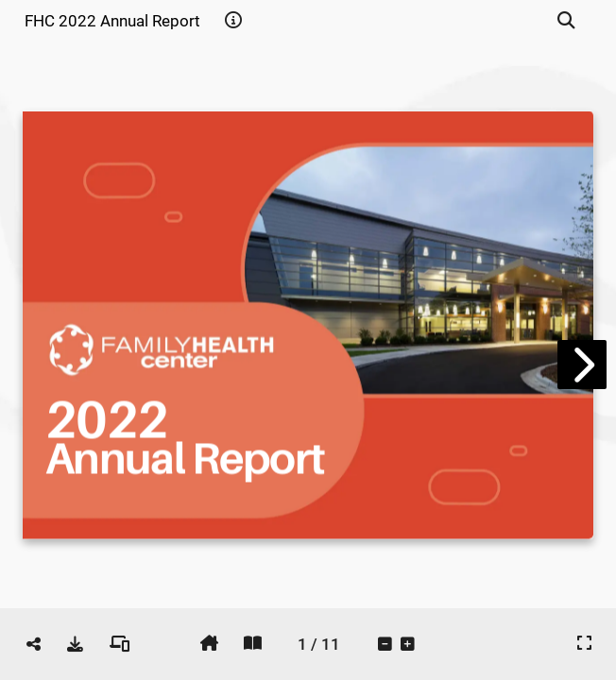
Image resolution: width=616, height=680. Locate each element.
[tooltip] (233, 21)
